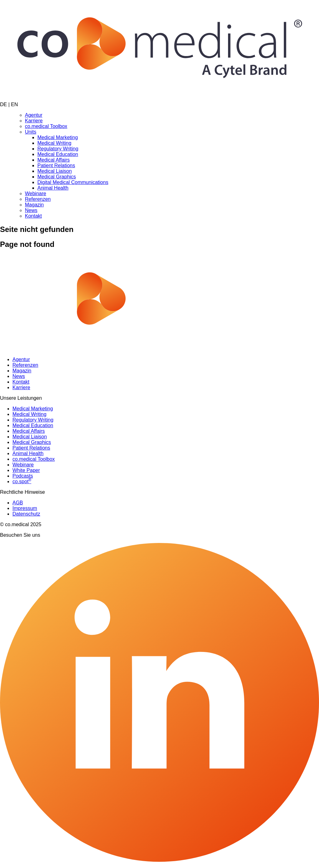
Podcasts (23, 476)
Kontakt (33, 216)
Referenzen (38, 199)
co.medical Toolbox (46, 126)
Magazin (34, 205)
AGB (18, 503)
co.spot (22, 481)
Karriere (34, 121)
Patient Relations (56, 165)
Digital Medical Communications (73, 182)
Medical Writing (54, 143)
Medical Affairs (54, 160)
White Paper (26, 470)
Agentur (34, 115)
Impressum (25, 508)
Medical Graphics (57, 177)
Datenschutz (26, 514)
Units (31, 132)
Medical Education (58, 154)
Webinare (36, 193)
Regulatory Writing (58, 149)
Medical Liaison (55, 171)
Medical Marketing (58, 137)
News (31, 210)
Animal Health (53, 188)
